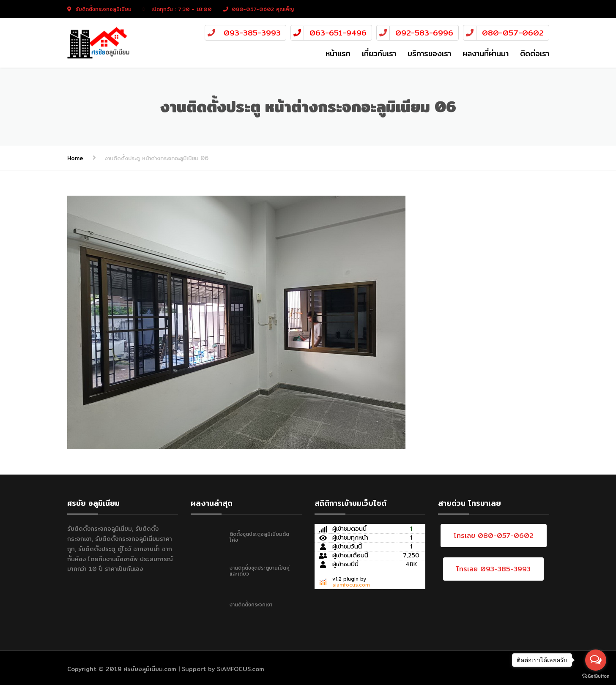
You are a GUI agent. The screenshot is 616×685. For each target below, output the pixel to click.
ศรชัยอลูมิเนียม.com (150, 669)
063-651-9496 (338, 33)
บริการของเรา (429, 53)
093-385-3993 (252, 33)
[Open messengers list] (596, 660)
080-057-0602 (513, 33)
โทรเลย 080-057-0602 (494, 536)
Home (75, 158)
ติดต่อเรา (535, 53)
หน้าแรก (338, 53)
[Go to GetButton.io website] (596, 676)
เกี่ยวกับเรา (379, 53)
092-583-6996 (424, 33)
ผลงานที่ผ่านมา (486, 53)
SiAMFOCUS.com (241, 669)
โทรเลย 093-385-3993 (493, 569)
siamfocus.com (351, 585)
